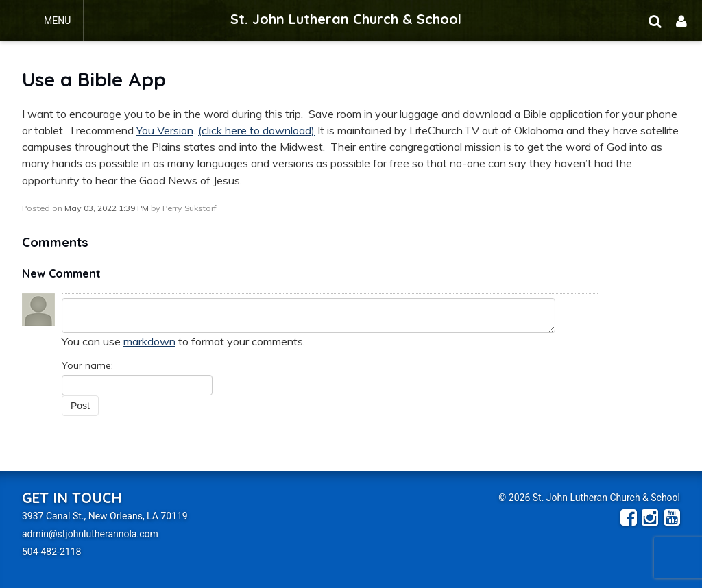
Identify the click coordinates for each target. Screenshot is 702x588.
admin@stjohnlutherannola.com (90, 534)
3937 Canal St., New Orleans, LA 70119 (105, 516)
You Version (165, 130)
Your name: (87, 365)
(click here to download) (256, 130)
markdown (149, 341)
